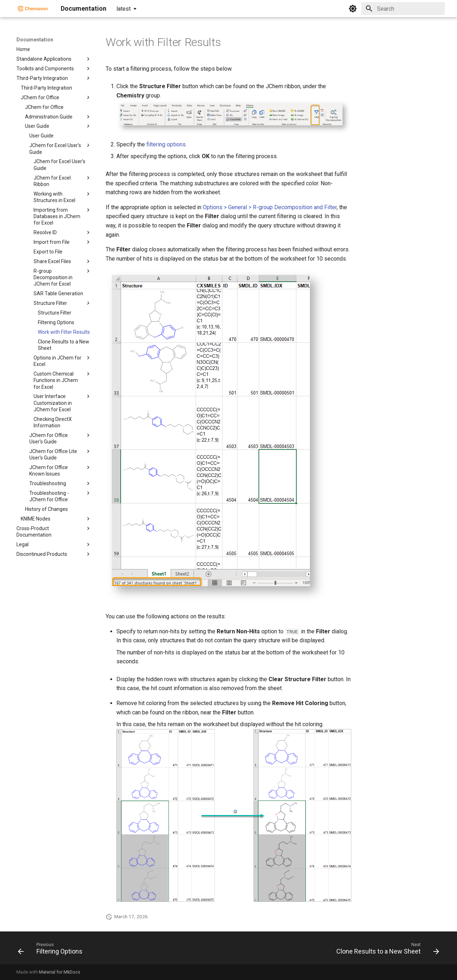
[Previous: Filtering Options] (52, 950)
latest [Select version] (124, 9)
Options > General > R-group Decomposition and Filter (270, 207)
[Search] (403, 9)
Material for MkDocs (60, 972)
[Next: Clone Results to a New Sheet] (386, 950)
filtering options (166, 144)
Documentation (35, 40)
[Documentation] (33, 9)
